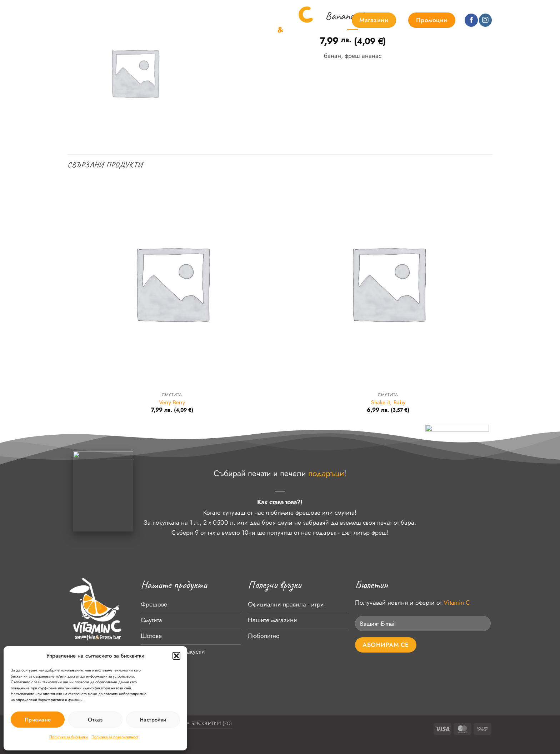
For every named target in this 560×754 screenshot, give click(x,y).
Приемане (38, 720)
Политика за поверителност (115, 737)
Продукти (109, 20)
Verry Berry (172, 403)
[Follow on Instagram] (485, 20)
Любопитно (171, 20)
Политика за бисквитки (69, 737)
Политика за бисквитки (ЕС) (193, 723)
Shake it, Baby (388, 403)
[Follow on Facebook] (471, 20)
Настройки (153, 720)
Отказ (95, 720)
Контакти (205, 20)
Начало (78, 20)
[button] (176, 656)
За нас (138, 20)
